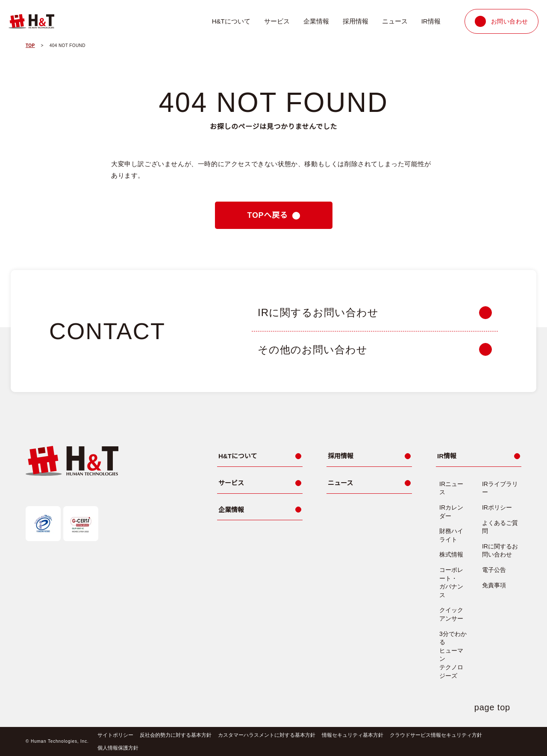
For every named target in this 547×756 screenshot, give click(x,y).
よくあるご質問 (500, 527)
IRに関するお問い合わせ (500, 551)
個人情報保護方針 (116, 748)
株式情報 (451, 554)
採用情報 (356, 21)
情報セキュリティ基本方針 (351, 735)
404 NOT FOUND (69, 46)
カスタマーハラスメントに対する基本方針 (265, 735)
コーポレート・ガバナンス (451, 582)
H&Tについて (232, 21)
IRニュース (451, 488)
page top (494, 707)
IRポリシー (497, 507)
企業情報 (317, 21)
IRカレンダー (451, 512)
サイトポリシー (114, 735)
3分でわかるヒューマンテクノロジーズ (453, 655)
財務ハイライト (451, 535)
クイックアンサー (451, 614)
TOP (31, 46)
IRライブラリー (500, 488)
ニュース (396, 21)
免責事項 (494, 585)
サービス (278, 21)
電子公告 (494, 570)
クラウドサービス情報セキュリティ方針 (434, 735)
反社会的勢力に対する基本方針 (174, 735)
